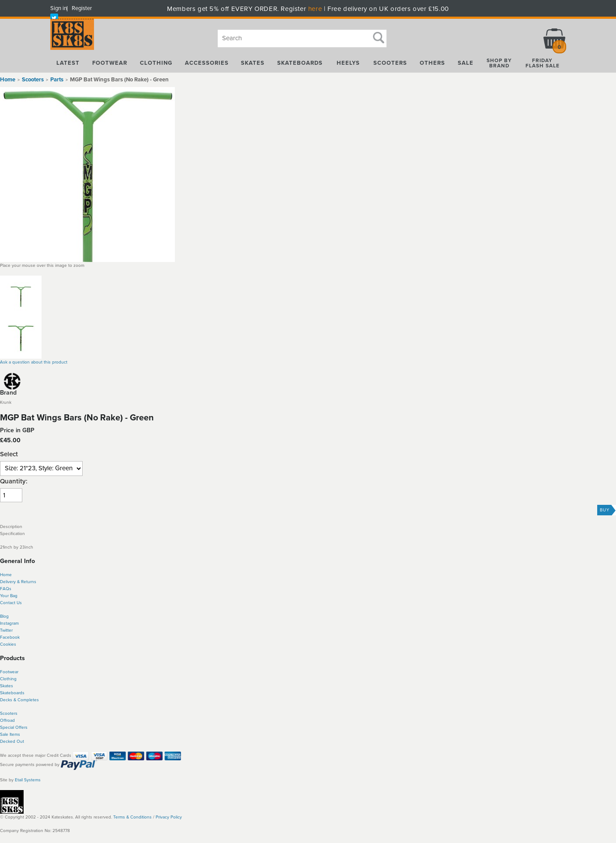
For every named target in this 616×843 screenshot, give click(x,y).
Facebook (10, 637)
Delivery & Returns (18, 582)
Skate (5, 693)
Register (82, 8)
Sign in (59, 8)
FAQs (6, 589)
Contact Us (11, 603)
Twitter (6, 630)
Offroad (7, 721)
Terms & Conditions (132, 817)
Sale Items (10, 735)
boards (18, 693)
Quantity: (14, 481)
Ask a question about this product (34, 362)
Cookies (8, 644)
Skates (7, 686)
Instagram (9, 623)
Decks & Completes (19, 700)
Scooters (9, 714)
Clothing (8, 679)
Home (8, 80)
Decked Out (12, 742)
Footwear (9, 672)
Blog (4, 616)
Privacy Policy (169, 817)
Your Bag (9, 596)
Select (9, 454)
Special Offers (14, 728)
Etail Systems (28, 780)
